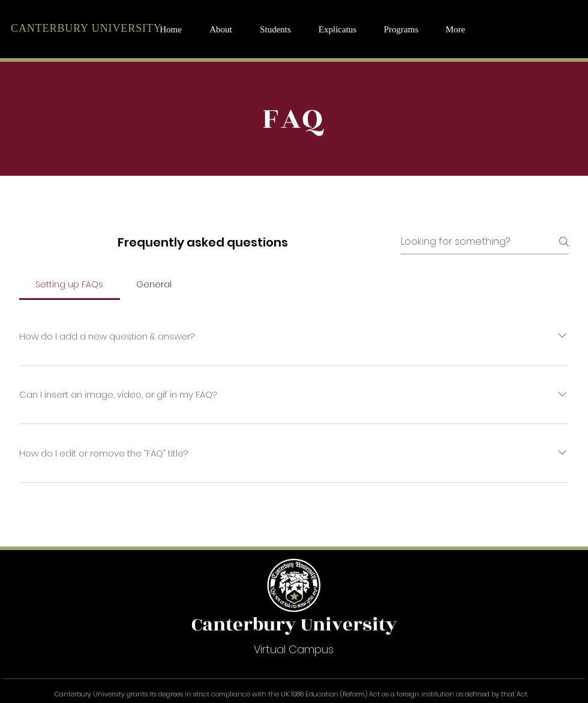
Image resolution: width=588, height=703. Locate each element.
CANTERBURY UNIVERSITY (86, 28)
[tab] (70, 284)
